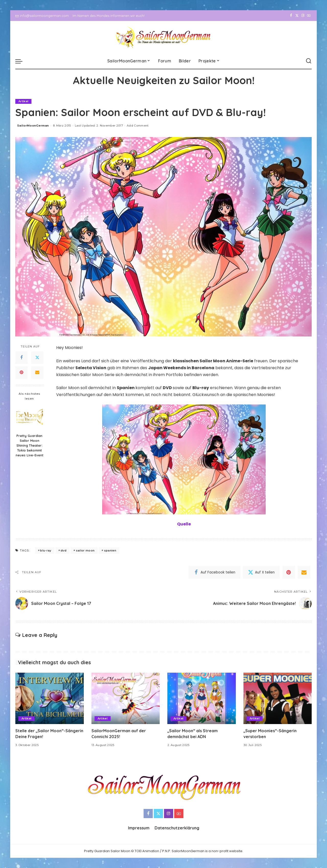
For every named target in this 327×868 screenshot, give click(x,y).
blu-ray (46, 550)
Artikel (23, 101)
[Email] (37, 373)
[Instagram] (303, 16)
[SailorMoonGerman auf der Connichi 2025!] (126, 698)
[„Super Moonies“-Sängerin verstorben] (278, 698)
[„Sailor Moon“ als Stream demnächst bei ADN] (202, 698)
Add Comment (138, 126)
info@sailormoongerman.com (42, 16)
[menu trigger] (21, 61)
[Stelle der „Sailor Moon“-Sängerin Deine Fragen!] (50, 698)
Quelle (184, 524)
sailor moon (85, 550)
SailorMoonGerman (33, 126)
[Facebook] (291, 16)
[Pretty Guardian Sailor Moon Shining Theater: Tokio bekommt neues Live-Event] (30, 417)
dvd (63, 550)
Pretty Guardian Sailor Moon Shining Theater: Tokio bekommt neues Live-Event (30, 445)
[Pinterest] (21, 373)
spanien (110, 550)
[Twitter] (297, 16)
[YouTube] (309, 16)
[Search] (309, 61)
